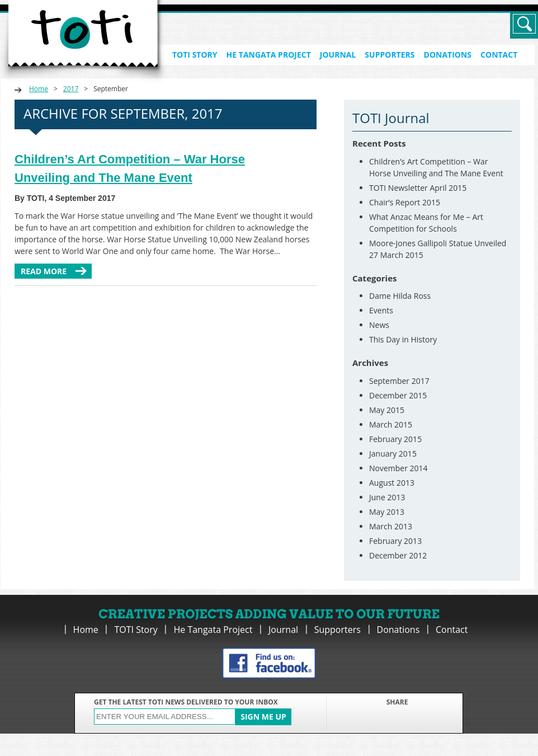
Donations (448, 55)
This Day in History (403, 339)
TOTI (83, 42)
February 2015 (395, 439)
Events (381, 310)
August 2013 (392, 483)
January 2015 (393, 454)
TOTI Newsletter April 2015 (418, 188)
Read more (44, 271)
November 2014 (398, 468)
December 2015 (398, 395)
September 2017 (399, 381)
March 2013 (391, 526)
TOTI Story (195, 55)
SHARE (397, 702)
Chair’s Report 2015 (405, 202)
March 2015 (391, 424)
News (379, 325)
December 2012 (398, 555)
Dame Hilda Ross (400, 296)
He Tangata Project (269, 55)
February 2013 (395, 541)
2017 (71, 89)
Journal (338, 55)
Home (39, 89)
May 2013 (387, 512)
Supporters (390, 55)
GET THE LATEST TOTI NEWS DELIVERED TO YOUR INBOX (186, 702)
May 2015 (387, 410)
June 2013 (387, 497)
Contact (499, 55)
